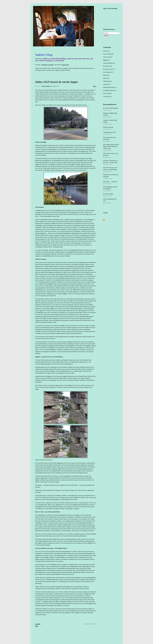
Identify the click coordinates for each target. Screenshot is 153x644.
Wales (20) (106, 78)
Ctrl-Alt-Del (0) (107, 93)
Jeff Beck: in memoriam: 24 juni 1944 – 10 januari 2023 (110, 162)
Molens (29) (106, 75)
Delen (37, 626)
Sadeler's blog (44, 55)
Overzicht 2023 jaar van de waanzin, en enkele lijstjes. (110, 170)
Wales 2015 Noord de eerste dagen (57, 82)
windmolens (44, 65)
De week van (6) (108, 66)
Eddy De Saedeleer (46, 86)
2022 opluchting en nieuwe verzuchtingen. (110, 189)
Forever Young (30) (108, 54)
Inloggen (105, 213)
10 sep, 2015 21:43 (55, 86)
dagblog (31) (107, 60)
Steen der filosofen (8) (109, 63)
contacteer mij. (65, 65)
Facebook (51, 65)
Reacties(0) (38, 624)
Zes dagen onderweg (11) (110, 90)
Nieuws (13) (106, 51)
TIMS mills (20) (107, 81)
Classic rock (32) (108, 57)
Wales (94, 86)
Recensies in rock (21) (109, 69)
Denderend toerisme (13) (110, 87)
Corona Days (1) (108, 96)
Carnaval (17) (107, 84)
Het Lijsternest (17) (108, 72)
